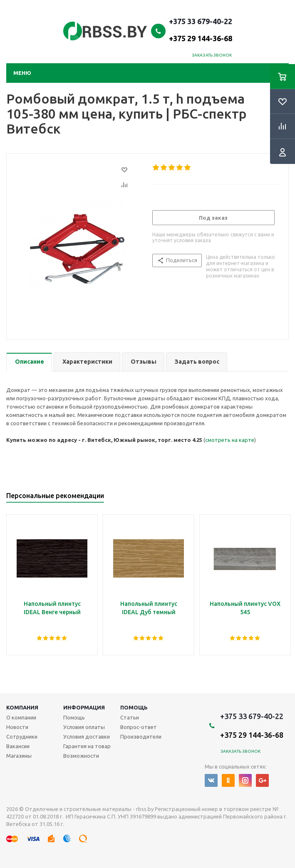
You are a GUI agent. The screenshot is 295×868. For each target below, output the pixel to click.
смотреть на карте (230, 440)
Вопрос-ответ (139, 727)
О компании (21, 717)
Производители (141, 737)
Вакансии (18, 746)
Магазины (19, 756)
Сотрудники (22, 737)
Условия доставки (87, 737)
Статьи (130, 717)
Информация (84, 707)
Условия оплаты (84, 727)
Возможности (81, 756)
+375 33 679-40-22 (201, 30)
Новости (17, 727)
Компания (22, 707)
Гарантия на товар (87, 746)
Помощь (134, 707)
